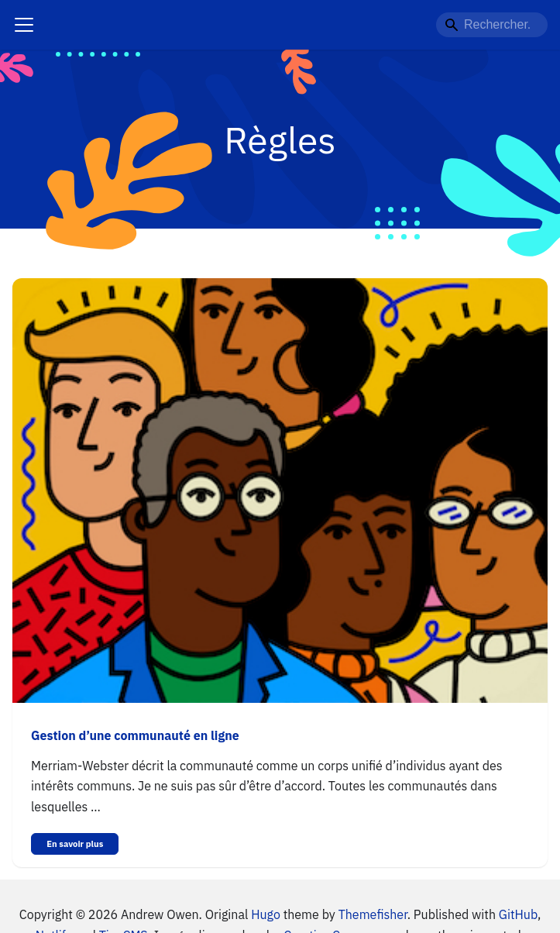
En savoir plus (75, 844)
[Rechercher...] (492, 25)
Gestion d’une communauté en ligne (135, 735)
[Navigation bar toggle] (24, 25)
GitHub (518, 914)
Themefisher (373, 914)
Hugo (266, 914)
